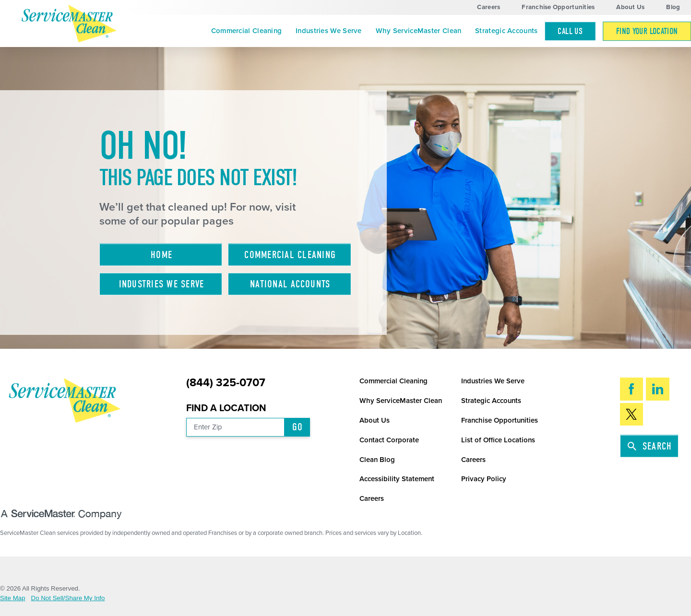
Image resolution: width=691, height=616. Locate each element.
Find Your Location (647, 31)
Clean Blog (377, 460)
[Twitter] (632, 414)
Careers (488, 7)
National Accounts (290, 284)
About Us (630, 7)
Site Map (13, 598)
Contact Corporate (389, 440)
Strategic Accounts (506, 31)
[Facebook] (632, 389)
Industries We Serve (329, 31)
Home (161, 255)
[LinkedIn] (658, 389)
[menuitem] (246, 31)
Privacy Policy (484, 479)
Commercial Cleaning (247, 31)
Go (298, 427)
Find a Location (226, 408)
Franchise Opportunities (558, 7)
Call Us (570, 31)
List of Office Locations (498, 440)
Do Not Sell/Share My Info (68, 598)
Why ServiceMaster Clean (419, 31)
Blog (673, 7)
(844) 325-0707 (226, 383)
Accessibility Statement (397, 479)
